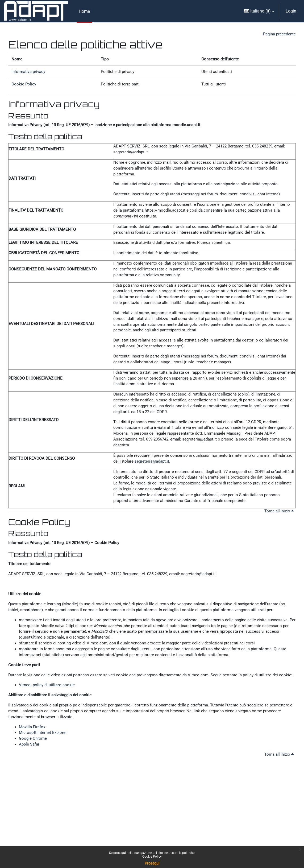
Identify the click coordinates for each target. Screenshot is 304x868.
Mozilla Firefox (33, 781)
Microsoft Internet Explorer (44, 787)
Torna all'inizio (278, 547)
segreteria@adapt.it (176, 488)
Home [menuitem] (84, 11)
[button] (259, 11)
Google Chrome (33, 794)
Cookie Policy (152, 857)
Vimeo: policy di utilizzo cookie (48, 737)
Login (291, 11)
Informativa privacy (30, 73)
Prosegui (152, 863)
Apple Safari (30, 800)
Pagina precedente (278, 34)
